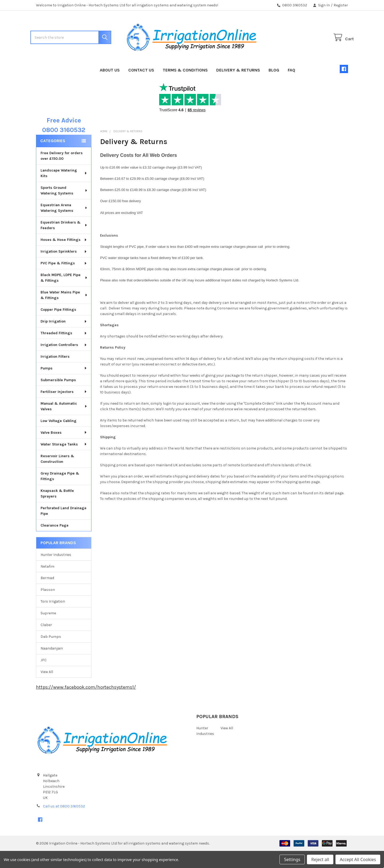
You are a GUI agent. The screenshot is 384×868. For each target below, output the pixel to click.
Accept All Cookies (358, 859)
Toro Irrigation (53, 618)
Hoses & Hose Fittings (64, 257)
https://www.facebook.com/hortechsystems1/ (86, 704)
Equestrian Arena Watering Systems (64, 225)
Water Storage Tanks (64, 461)
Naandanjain (52, 665)
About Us (110, 87)
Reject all (320, 859)
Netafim (47, 583)
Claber (46, 642)
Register (341, 5)
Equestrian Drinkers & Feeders (64, 242)
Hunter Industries (56, 572)
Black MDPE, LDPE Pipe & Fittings (64, 295)
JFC (44, 677)
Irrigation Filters (55, 374)
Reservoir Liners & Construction (57, 476)
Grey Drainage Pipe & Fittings (60, 493)
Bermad (47, 595)
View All (47, 689)
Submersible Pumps (58, 397)
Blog (274, 87)
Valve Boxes (64, 450)
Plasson (48, 607)
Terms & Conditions (185, 87)
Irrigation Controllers (64, 362)
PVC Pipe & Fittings (64, 280)
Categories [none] (53, 158)
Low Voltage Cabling (59, 438)
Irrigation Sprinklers (64, 268)
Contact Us (141, 87)
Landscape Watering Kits (64, 190)
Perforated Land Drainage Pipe (63, 528)
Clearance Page (55, 542)
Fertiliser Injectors (64, 409)
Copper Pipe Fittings (58, 327)
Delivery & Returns (238, 87)
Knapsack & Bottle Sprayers (57, 511)
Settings (292, 859)
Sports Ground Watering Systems (64, 208)
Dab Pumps (51, 654)
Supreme (48, 630)
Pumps (64, 385)
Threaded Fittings (64, 350)
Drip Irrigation (64, 338)
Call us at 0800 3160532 (64, 823)
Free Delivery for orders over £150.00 (62, 173)
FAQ (291, 87)
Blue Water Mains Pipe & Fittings (64, 312)
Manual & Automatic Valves (64, 423)
